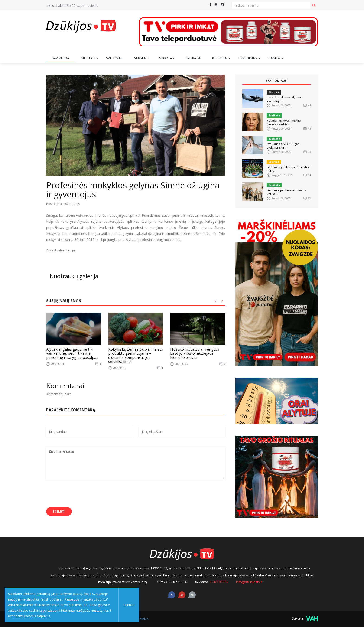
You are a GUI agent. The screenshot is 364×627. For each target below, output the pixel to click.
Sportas (167, 58)
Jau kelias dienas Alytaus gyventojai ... (284, 99)
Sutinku (128, 605)
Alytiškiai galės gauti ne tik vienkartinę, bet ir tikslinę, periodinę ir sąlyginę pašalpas (72, 353)
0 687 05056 (219, 582)
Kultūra (219, 58)
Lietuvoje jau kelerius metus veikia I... (286, 192)
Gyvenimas (248, 58)
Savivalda (61, 58)
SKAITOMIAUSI (277, 81)
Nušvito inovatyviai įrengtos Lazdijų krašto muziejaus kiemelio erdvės (195, 353)
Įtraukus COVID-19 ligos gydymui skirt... (283, 146)
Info (51, 6)
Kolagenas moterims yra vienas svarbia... (284, 122)
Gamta (274, 58)
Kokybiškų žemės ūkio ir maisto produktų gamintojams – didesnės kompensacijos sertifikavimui (136, 355)
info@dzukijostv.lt (249, 582)
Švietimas (114, 58)
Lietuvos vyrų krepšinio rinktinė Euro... (289, 169)
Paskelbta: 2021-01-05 (63, 204)
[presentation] (81, 495)
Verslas (141, 58)
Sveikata (193, 58)
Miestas (88, 58)
